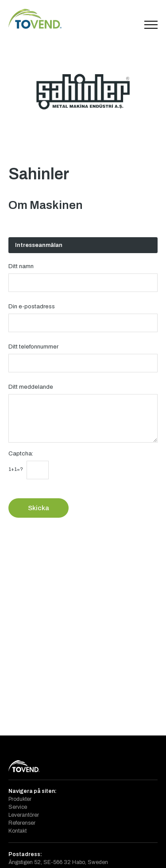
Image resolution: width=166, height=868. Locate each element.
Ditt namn (21, 266)
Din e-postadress (32, 306)
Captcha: (21, 453)
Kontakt (17, 831)
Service (18, 807)
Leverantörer (24, 815)
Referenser (22, 823)
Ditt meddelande (31, 387)
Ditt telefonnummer (33, 347)
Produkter (20, 799)
